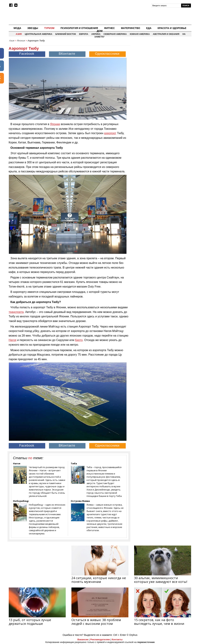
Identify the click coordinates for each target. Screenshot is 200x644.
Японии (55, 124)
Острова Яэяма (80, 501)
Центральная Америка (38, 34)
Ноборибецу (21, 501)
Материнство (130, 28)
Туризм (49, 28)
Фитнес (110, 28)
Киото (79, 340)
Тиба (74, 463)
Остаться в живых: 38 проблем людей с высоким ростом (96, 622)
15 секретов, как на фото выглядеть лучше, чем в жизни (159, 622)
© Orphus (132, 635)
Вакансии (83, 639)
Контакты (117, 639)
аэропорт (110, 133)
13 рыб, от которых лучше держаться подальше (30, 622)
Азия (19, 34)
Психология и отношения (79, 28)
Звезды (33, 28)
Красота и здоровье (172, 28)
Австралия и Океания (166, 34)
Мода (17, 28)
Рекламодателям (100, 639)
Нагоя (13, 340)
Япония (21, 41)
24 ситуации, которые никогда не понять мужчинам (99, 580)
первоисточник (146, 642)
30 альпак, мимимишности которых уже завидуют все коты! (161, 580)
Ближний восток (66, 34)
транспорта (16, 312)
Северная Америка (115, 34)
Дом (100, 31)
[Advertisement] (161, 69)
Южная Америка (140, 34)
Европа (84, 34)
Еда (149, 28)
